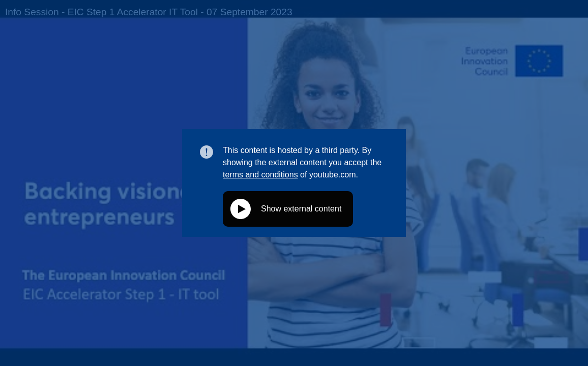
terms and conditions (260, 175)
